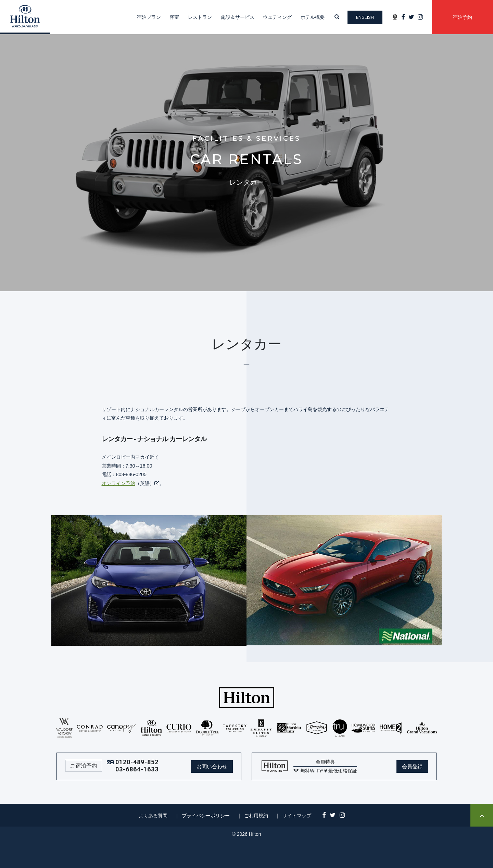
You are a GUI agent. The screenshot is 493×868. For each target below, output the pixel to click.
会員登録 (412, 766)
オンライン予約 (118, 483)
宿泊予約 (463, 17)
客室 (174, 17)
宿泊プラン (149, 17)
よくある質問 (153, 816)
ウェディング (277, 17)
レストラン (200, 17)
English (365, 17)
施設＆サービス (238, 17)
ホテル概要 (313, 17)
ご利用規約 (256, 816)
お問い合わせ (212, 766)
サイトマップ (297, 816)
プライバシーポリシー (206, 816)
